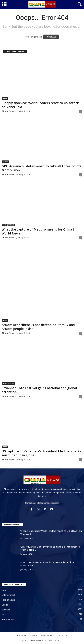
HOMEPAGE (51, 37)
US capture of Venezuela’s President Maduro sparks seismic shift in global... (41, 453)
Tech (4, 615)
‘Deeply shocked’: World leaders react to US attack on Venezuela (40, 105)
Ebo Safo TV (8, 620)
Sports (5, 162)
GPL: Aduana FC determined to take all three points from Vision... (41, 168)
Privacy (34, 635)
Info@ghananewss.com (48, 503)
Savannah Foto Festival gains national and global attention (39, 390)
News (5, 98)
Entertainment (8, 383)
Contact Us (62, 635)
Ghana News (8, 111)
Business (6, 610)
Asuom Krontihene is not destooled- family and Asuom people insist (38, 327)
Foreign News (8, 225)
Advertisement (47, 635)
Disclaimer (22, 635)
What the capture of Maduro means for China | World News (38, 231)
